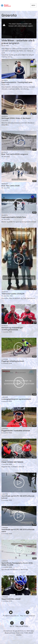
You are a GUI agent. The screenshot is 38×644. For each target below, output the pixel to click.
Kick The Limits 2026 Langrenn (15, 154)
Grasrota (5, 80)
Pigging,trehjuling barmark (13, 361)
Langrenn (5, 359)
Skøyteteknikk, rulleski (11, 599)
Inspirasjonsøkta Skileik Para (14, 217)
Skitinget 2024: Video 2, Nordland (16, 118)
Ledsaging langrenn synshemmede (16, 399)
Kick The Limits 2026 (11, 186)
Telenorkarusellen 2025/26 (13, 294)
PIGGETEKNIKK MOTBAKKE (12, 462)
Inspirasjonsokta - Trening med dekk (17, 82)
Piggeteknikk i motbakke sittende (16, 431)
